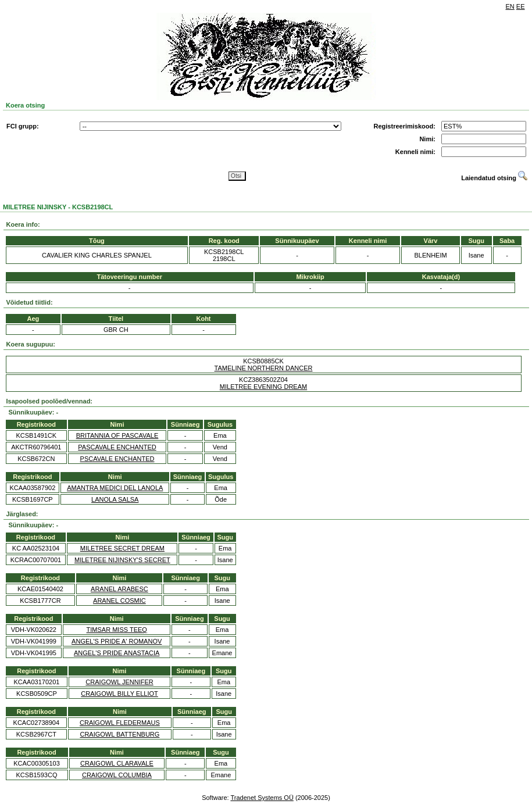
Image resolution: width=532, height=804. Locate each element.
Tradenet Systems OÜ (262, 798)
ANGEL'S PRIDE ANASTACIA (117, 653)
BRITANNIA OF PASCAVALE (117, 435)
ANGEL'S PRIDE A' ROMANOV (117, 641)
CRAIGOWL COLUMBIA (117, 775)
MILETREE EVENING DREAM (263, 387)
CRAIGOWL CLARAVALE (117, 763)
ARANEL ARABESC (119, 589)
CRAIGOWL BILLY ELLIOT (119, 694)
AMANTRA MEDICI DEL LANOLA (115, 488)
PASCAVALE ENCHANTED (117, 447)
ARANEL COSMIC (119, 601)
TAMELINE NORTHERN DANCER (264, 368)
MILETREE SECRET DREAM (122, 548)
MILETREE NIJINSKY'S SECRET (122, 560)
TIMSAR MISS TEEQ (117, 630)
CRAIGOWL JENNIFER (119, 682)
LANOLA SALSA (115, 499)
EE (521, 6)
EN (510, 6)
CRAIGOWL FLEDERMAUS (120, 723)
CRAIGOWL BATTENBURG (119, 734)
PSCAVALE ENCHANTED (117, 459)
